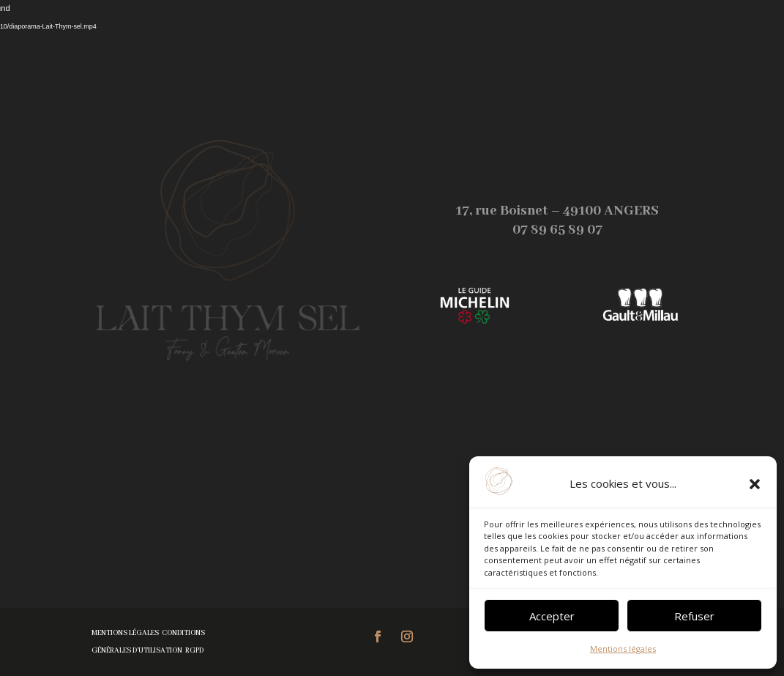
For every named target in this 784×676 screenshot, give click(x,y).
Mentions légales (623, 649)
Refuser (694, 616)
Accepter (552, 616)
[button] (755, 484)
